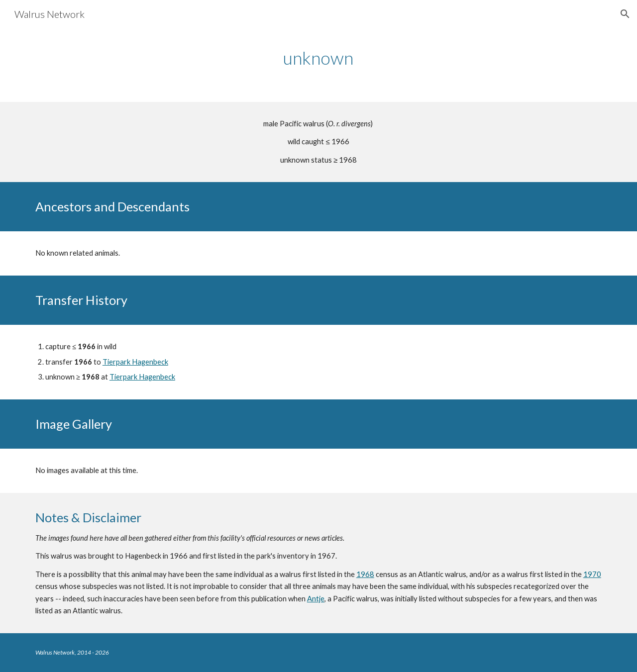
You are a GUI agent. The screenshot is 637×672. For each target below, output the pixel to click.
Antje (316, 599)
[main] (318, 58)
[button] (625, 14)
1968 (365, 574)
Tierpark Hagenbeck (135, 362)
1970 (592, 574)
